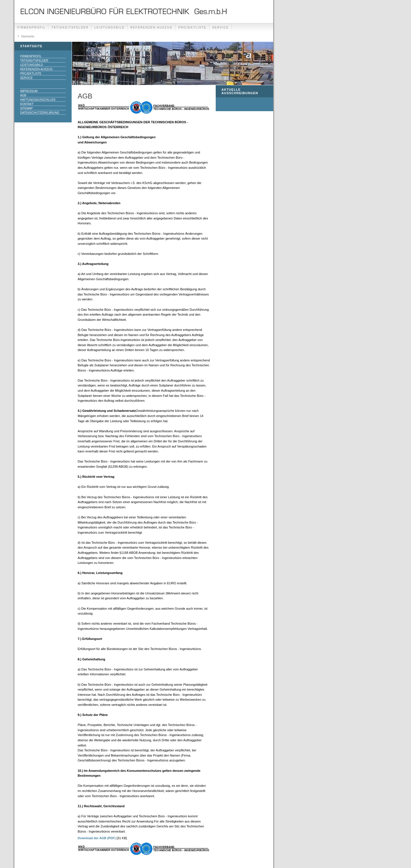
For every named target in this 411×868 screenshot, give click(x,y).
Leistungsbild (109, 28)
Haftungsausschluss (38, 100)
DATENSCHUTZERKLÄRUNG (40, 113)
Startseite (28, 36)
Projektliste (192, 28)
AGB (23, 95)
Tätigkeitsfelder (70, 28)
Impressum (29, 91)
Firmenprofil (31, 28)
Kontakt (27, 104)
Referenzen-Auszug (151, 28)
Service (221, 28)
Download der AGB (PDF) (97, 838)
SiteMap (26, 108)
